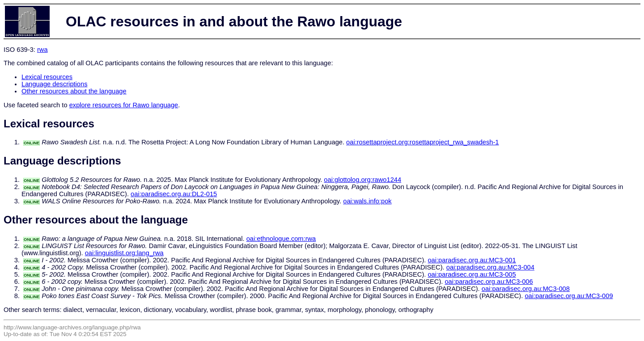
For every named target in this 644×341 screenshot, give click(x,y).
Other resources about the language (74, 91)
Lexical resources (47, 77)
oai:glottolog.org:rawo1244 (362, 180)
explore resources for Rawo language (124, 105)
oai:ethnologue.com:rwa (281, 239)
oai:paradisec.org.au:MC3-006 (489, 282)
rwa (42, 50)
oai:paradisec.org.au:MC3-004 (490, 267)
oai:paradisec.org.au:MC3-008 (526, 289)
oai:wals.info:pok (367, 201)
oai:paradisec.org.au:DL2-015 (174, 194)
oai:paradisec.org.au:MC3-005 (472, 274)
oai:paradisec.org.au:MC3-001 (472, 260)
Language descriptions (55, 84)
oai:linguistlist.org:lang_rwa (124, 253)
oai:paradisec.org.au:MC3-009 (569, 296)
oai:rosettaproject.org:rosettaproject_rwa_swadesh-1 (422, 142)
